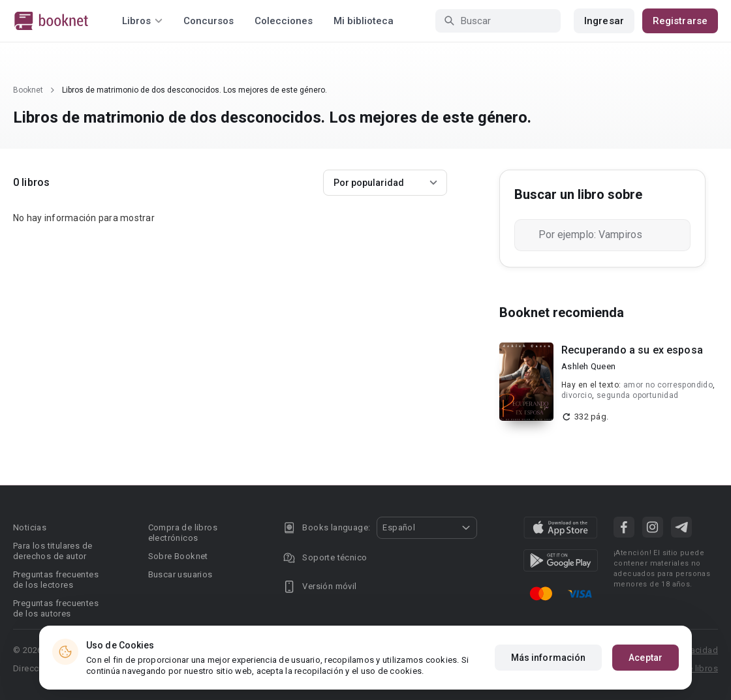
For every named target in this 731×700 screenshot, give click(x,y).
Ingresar (604, 21)
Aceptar (645, 658)
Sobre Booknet (178, 556)
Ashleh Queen (588, 366)
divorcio (577, 395)
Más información (549, 658)
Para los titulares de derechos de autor (53, 551)
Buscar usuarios (180, 574)
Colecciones (284, 21)
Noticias (30, 527)
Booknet (28, 90)
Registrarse (680, 21)
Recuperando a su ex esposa (632, 350)
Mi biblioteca (364, 21)
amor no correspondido (668, 385)
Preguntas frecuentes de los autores (56, 608)
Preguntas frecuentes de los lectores (56, 580)
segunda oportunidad (638, 395)
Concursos (209, 21)
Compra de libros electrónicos (183, 533)
